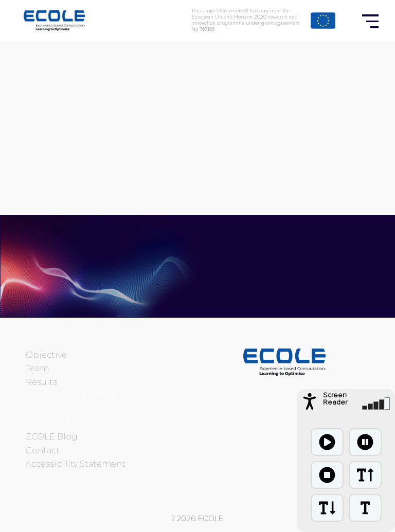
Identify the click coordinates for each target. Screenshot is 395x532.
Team (37, 368)
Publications (65, 409)
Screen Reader (335, 399)
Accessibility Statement (76, 464)
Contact (43, 451)
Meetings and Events (83, 396)
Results (41, 382)
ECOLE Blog (52, 437)
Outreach (58, 423)
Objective (46, 355)
